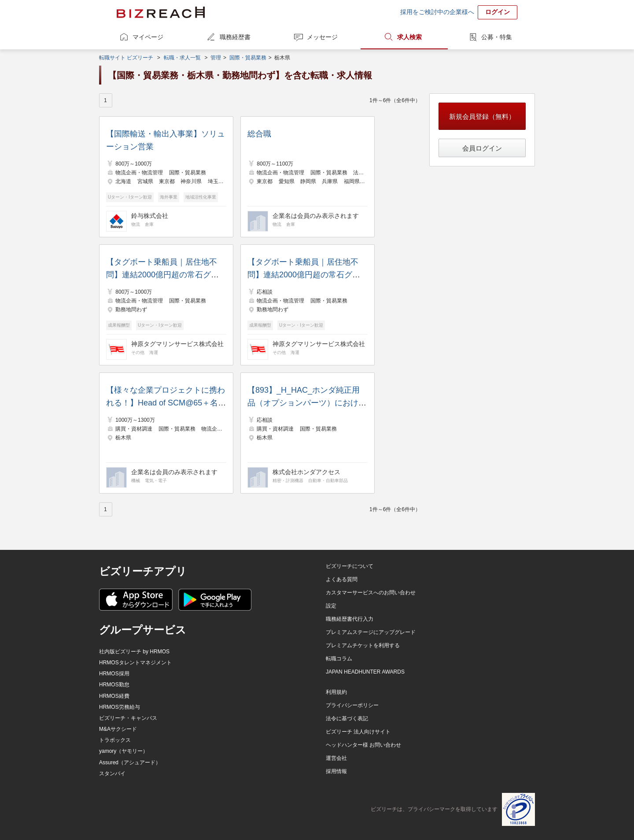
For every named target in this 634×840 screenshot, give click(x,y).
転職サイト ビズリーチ (126, 58)
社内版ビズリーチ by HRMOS (134, 652)
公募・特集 (497, 37)
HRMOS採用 (114, 674)
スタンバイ (112, 774)
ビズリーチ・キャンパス (128, 718)
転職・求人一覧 (182, 58)
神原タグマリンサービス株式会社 (177, 344)
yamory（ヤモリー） (123, 751)
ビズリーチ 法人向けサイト (358, 732)
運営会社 (336, 758)
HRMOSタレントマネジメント (135, 663)
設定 (331, 606)
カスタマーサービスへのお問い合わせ (371, 593)
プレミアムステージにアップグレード (371, 632)
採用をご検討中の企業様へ (437, 12)
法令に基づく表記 (347, 718)
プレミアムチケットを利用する (363, 645)
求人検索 (409, 37)
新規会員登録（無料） (482, 116)
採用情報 (336, 771)
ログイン (498, 12)
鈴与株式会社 (150, 216)
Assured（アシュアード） (130, 763)
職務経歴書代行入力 (350, 619)
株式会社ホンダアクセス (306, 472)
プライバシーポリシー (352, 705)
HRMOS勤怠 (114, 685)
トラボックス (115, 740)
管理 (216, 58)
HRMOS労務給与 (120, 707)
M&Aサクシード (118, 729)
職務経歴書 (235, 37)
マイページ (148, 37)
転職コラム (339, 659)
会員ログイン (482, 148)
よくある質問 (342, 579)
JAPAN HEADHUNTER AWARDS (365, 672)
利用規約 (336, 692)
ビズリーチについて (350, 566)
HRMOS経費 (114, 696)
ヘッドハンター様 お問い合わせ (363, 745)
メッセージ (322, 37)
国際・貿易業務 (248, 58)
